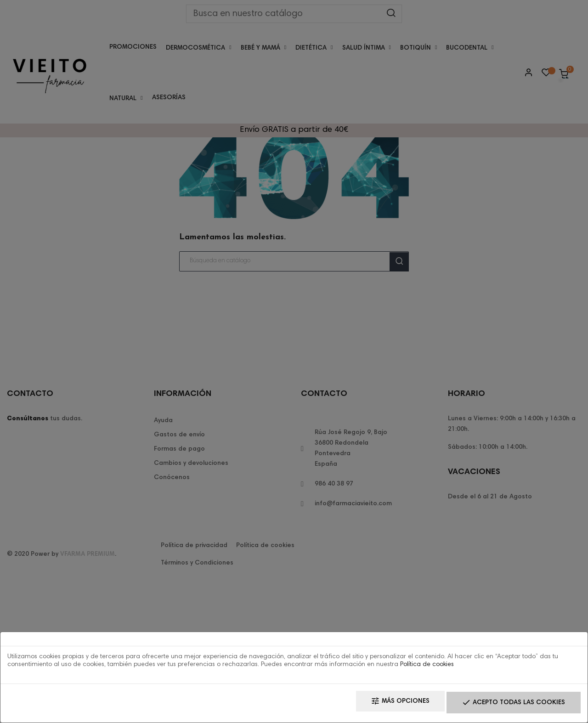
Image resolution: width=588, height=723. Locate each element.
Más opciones (383, 705)
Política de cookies (427, 668)
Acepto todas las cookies (508, 705)
